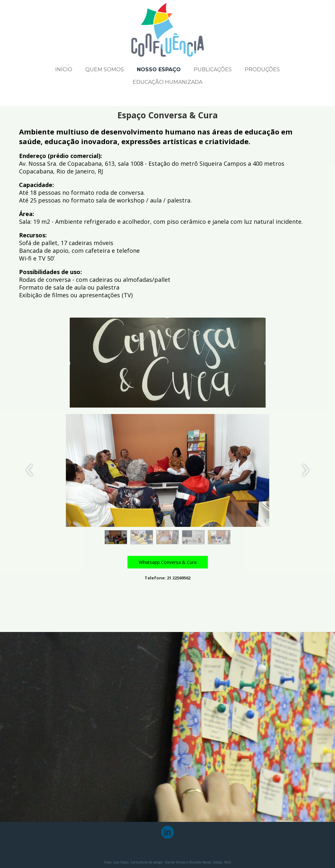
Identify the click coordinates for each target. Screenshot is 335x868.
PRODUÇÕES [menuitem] (262, 69)
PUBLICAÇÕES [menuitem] (213, 69)
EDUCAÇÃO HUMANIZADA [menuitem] (167, 82)
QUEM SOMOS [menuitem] (105, 69)
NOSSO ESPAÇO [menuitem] (159, 69)
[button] (116, 537)
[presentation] (30, 470)
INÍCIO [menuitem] (64, 69)
